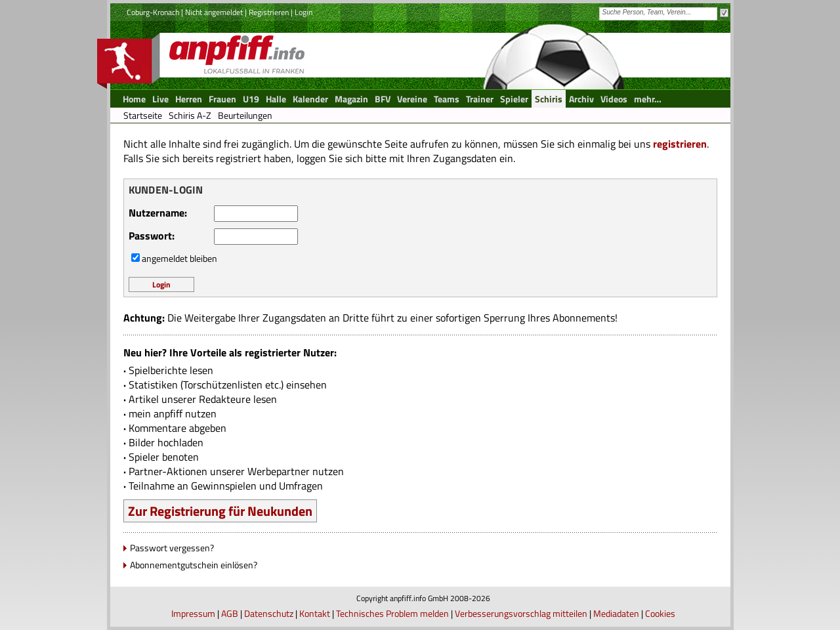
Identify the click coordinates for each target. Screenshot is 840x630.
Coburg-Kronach (153, 12)
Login (304, 12)
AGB (230, 613)
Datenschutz (269, 613)
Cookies (660, 613)
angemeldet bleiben (179, 258)
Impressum (193, 613)
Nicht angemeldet (214, 12)
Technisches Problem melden (392, 613)
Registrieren (269, 12)
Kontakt (315, 613)
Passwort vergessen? (172, 548)
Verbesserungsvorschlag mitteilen (521, 613)
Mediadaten (616, 613)
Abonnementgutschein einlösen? (194, 565)
